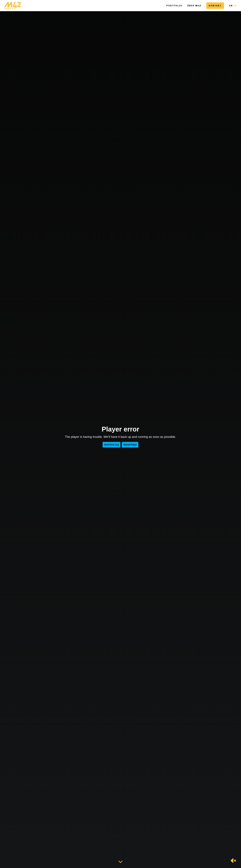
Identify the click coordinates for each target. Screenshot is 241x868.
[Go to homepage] (12, 6)
